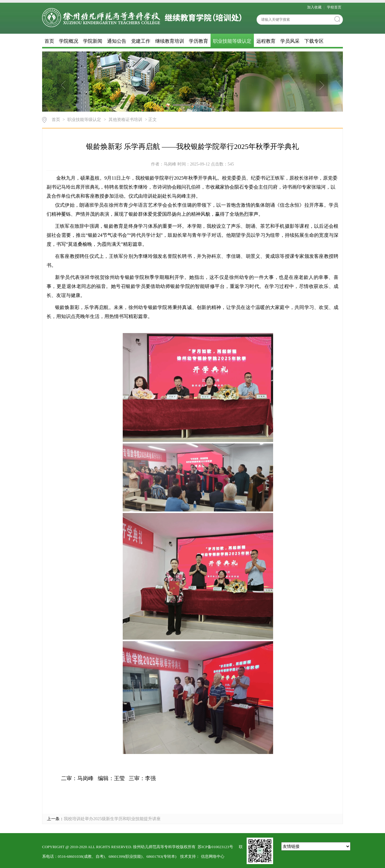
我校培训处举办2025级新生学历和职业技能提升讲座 (112, 819)
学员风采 (290, 41)
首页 (49, 41)
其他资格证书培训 (125, 120)
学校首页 (334, 7)
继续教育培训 (170, 41)
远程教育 (266, 41)
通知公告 (117, 41)
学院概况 (69, 41)
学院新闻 (93, 41)
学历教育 (199, 41)
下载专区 (314, 41)
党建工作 (141, 41)
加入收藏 (315, 7)
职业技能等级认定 (232, 41)
